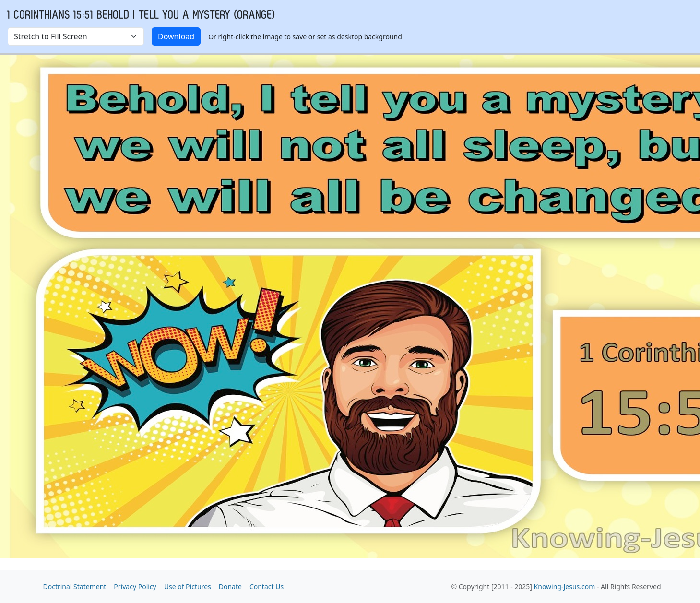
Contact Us (267, 586)
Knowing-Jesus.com (565, 586)
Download (176, 36)
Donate (230, 586)
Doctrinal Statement (75, 586)
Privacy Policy (135, 586)
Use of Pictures (188, 586)
